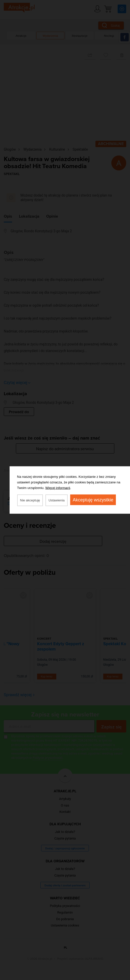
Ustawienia (57, 500)
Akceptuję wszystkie (93, 500)
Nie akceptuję (30, 500)
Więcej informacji (58, 488)
